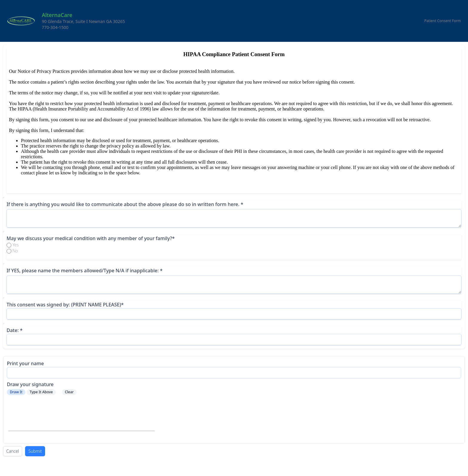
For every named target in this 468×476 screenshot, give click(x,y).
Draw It (16, 392)
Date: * (14, 330)
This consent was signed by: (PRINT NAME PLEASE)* (65, 305)
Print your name (25, 363)
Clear (69, 392)
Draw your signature (30, 384)
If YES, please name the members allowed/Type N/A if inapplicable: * (85, 271)
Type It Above (41, 392)
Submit (35, 451)
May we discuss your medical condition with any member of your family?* (91, 238)
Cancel (13, 451)
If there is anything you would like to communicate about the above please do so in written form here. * (125, 204)
